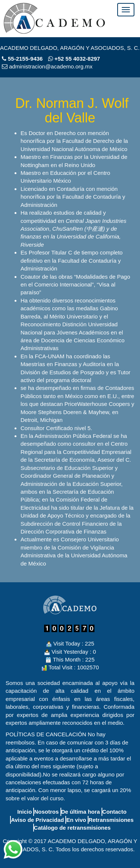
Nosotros (46, 812)
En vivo (76, 820)
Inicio (24, 812)
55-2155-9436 (25, 59)
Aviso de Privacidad (37, 820)
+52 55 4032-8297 (74, 59)
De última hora (81, 812)
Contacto (114, 812)
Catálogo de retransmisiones (72, 828)
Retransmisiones (111, 820)
